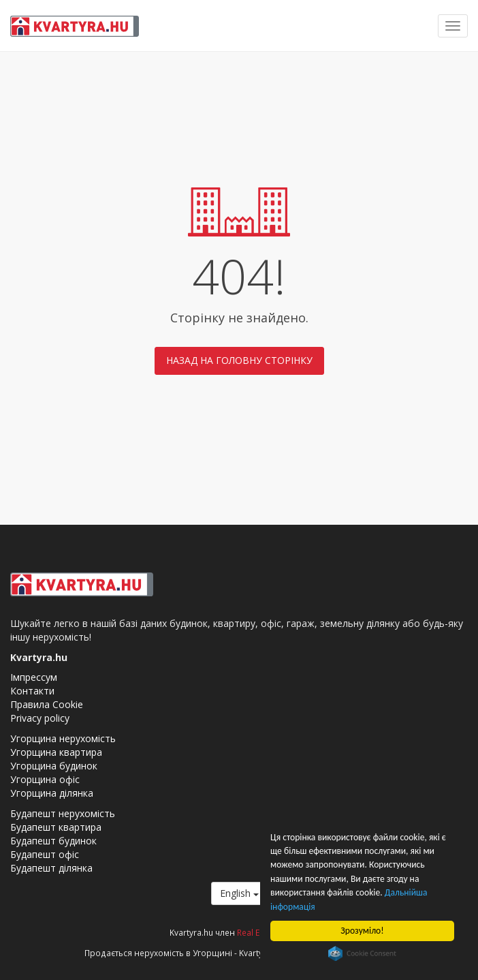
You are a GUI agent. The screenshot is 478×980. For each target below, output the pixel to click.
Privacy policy (40, 718)
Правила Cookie (47, 704)
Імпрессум (34, 677)
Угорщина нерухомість (63, 738)
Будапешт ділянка (51, 868)
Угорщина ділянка (52, 793)
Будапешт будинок (53, 841)
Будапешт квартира (56, 827)
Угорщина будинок (54, 766)
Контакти (32, 691)
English (239, 893)
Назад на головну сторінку (239, 360)
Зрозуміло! (362, 931)
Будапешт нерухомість (63, 813)
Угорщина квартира (56, 752)
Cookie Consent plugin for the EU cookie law (362, 953)
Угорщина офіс (45, 779)
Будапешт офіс (45, 854)
